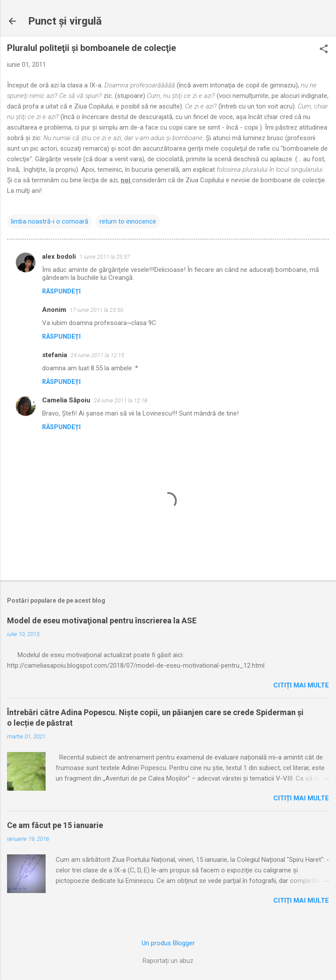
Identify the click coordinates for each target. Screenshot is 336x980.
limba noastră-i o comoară (50, 221)
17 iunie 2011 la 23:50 (97, 310)
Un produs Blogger (168, 943)
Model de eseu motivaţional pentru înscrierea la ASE (102, 620)
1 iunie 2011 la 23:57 (105, 257)
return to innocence (128, 221)
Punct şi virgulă (65, 21)
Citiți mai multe (301, 685)
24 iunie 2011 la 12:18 (121, 400)
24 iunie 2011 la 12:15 (97, 355)
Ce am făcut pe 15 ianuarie (55, 825)
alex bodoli (59, 257)
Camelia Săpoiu (66, 400)
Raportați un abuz (168, 961)
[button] (324, 50)
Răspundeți (61, 291)
